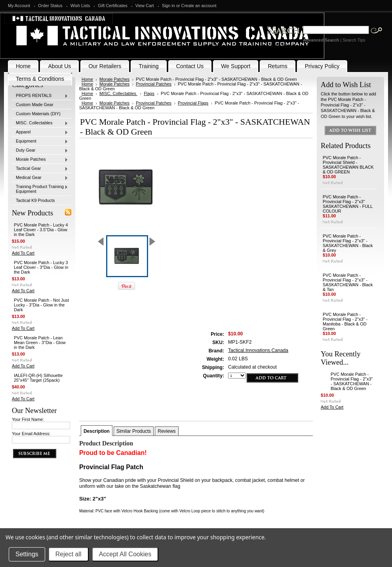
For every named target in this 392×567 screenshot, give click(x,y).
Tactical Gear (40, 169)
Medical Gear (40, 178)
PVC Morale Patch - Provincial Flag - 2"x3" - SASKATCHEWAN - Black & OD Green (352, 381)
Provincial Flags (193, 103)
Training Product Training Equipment (40, 189)
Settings (27, 554)
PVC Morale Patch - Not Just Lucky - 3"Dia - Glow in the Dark (41, 305)
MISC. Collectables (40, 123)
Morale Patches (40, 160)
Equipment (40, 141)
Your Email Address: (31, 434)
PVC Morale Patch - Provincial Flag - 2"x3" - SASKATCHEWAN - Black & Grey (348, 243)
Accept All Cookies (125, 554)
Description (97, 431)
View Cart (145, 6)
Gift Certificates (112, 6)
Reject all (69, 554)
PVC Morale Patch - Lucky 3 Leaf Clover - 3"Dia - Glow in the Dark (41, 267)
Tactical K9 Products (35, 200)
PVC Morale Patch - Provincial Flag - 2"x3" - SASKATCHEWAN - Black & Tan (348, 282)
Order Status (50, 6)
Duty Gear (40, 150)
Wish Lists (80, 6)
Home (87, 79)
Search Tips (354, 40)
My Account (19, 6)
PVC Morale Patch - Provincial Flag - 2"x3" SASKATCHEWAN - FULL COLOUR (348, 204)
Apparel (40, 132)
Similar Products (134, 431)
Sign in (168, 6)
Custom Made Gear (35, 105)
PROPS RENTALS (40, 96)
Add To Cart (23, 253)
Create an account (199, 6)
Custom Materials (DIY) (38, 114)
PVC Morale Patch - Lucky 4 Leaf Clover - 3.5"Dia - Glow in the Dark (41, 230)
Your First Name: (28, 419)
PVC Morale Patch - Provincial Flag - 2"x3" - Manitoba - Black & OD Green (345, 322)
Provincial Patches (154, 84)
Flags (149, 93)
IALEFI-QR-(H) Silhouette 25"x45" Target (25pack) (38, 378)
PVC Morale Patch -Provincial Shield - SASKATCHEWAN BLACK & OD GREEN (348, 165)
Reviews (167, 431)
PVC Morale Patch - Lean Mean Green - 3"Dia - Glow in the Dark (40, 342)
